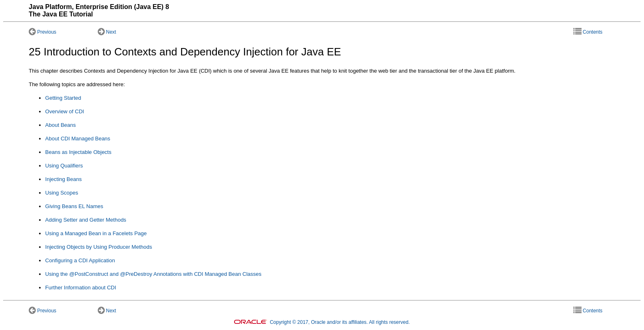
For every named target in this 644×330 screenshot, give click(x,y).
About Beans (60, 125)
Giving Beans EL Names (74, 206)
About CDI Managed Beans (78, 139)
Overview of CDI (65, 111)
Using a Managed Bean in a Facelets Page (96, 233)
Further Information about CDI (81, 288)
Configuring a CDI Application (80, 260)
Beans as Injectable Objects (78, 152)
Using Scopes (62, 193)
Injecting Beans (63, 179)
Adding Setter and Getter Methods (86, 220)
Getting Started (63, 98)
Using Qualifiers (64, 166)
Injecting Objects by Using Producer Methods (99, 247)
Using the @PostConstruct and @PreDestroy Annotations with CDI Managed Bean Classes (153, 274)
